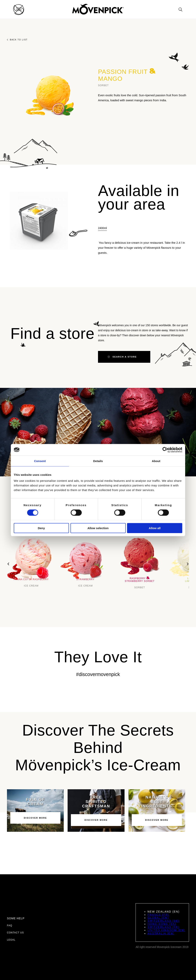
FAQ (10, 926)
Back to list (17, 40)
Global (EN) (158, 918)
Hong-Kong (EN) (162, 924)
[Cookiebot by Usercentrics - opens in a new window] (165, 450)
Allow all (155, 528)
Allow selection (98, 528)
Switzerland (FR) (163, 927)
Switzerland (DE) (163, 921)
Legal (11, 940)
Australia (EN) (161, 933)
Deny (41, 528)
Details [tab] (98, 461)
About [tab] (156, 461)
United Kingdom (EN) (166, 930)
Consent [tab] (40, 461)
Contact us (15, 933)
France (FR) (158, 915)
